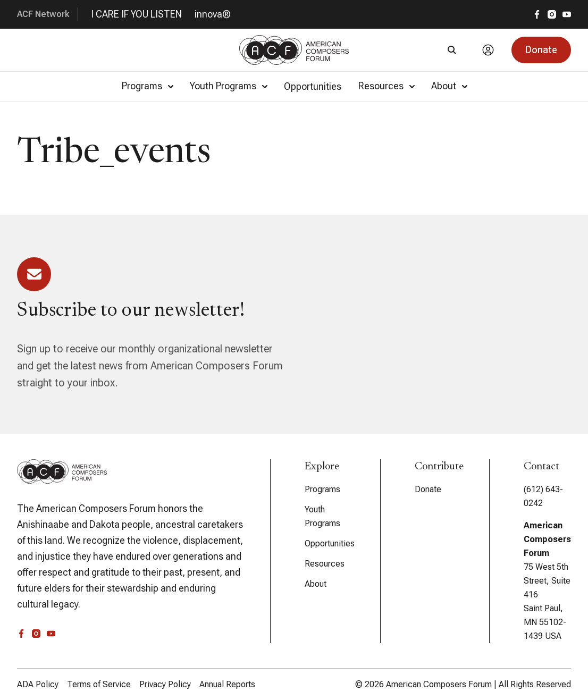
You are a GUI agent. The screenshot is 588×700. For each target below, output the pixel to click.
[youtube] (567, 14)
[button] (541, 50)
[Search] (452, 50)
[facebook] (537, 14)
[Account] (488, 50)
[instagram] (552, 14)
